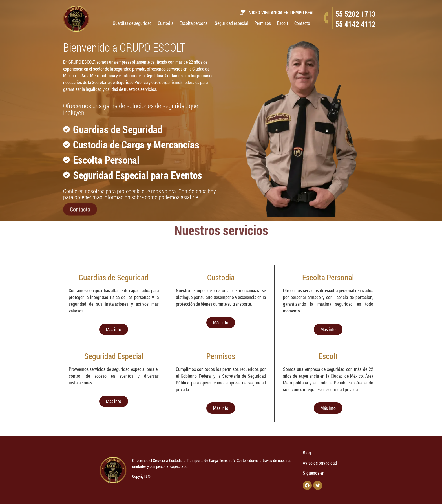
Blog (307, 453)
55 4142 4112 (355, 24)
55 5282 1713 (355, 14)
